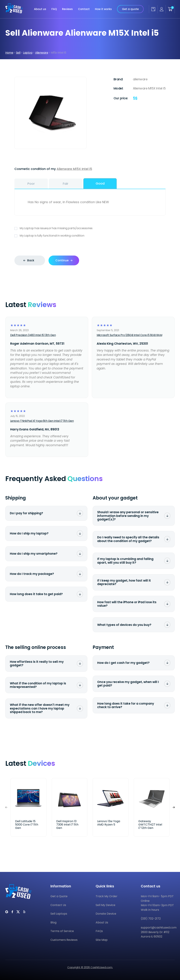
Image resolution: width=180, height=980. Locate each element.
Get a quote (130, 9)
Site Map (102, 940)
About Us (102, 922)
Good (100, 183)
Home (9, 53)
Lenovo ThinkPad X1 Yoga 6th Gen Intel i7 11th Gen (42, 421)
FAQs (99, 931)
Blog (53, 922)
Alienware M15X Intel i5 (74, 169)
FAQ (54, 9)
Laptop (28, 53)
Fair (66, 184)
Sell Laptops (59, 914)
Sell (18, 53)
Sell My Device (105, 905)
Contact (84, 9)
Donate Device (106, 914)
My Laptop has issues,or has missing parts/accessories (90, 228)
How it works (103, 9)
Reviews (67, 9)
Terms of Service (62, 931)
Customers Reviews (64, 940)
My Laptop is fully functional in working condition (90, 236)
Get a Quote (59, 896)
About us (40, 9)
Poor (31, 184)
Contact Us (58, 905)
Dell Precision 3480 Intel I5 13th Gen (33, 335)
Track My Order (107, 896)
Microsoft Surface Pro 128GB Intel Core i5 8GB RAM (129, 335)
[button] (174, 807)
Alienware (42, 53)
